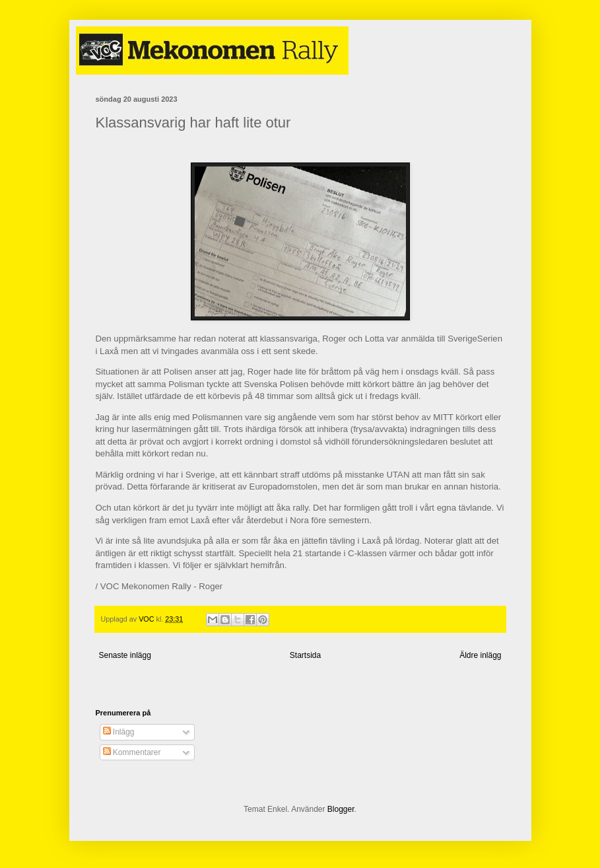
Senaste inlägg (125, 655)
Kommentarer (132, 752)
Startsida (305, 655)
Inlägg (119, 732)
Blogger (341, 809)
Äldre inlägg (480, 655)
